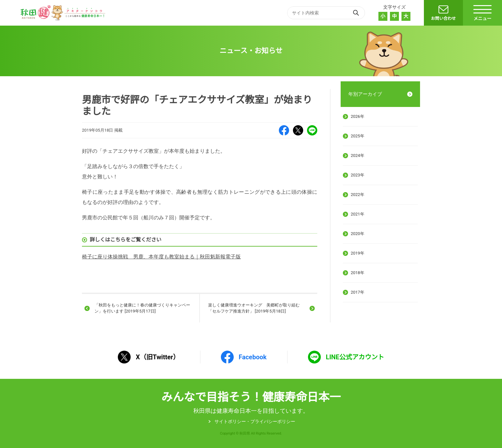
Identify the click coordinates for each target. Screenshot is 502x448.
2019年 (357, 253)
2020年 (357, 234)
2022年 (357, 195)
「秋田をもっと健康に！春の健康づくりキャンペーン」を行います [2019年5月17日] (142, 308)
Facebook (284, 130)
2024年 (357, 155)
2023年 (357, 175)
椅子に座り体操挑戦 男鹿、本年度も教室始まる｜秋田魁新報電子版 (161, 257)
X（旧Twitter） (298, 130)
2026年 (357, 116)
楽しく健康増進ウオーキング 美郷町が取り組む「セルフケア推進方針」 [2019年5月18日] (254, 308)
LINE (312, 130)
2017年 (357, 292)
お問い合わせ (443, 18)
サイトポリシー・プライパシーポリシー (255, 421)
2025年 (357, 136)
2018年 (357, 273)
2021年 (357, 214)
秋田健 (64, 13)
